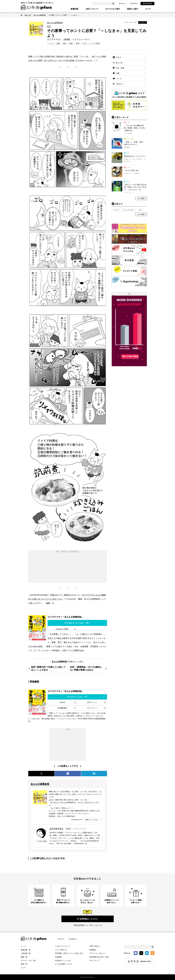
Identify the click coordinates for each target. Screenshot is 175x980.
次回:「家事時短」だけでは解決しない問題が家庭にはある (86, 668)
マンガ (51, 44)
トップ (23, 946)
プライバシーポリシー (98, 953)
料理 (78, 44)
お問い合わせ (94, 946)
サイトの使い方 (61, 950)
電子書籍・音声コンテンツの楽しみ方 (69, 953)
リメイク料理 (95, 44)
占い (141, 210)
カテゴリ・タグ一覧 (28, 960)
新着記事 (74, 9)
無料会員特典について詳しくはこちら (88, 925)
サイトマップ (94, 960)
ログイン (134, 4)
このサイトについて (62, 946)
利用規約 (93, 950)
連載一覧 (24, 957)
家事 (58, 44)
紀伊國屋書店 (62, 708)
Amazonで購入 (62, 629)
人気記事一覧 (26, 953)
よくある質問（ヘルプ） (64, 964)
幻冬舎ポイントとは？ (63, 960)
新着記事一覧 (26, 950)
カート (122, 4)
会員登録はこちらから (87, 919)
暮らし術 (28, 15)
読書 (118, 73)
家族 (71, 44)
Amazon (62, 702)
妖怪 (65, 44)
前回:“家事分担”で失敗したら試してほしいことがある (48, 668)
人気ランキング (92, 9)
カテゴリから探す (113, 9)
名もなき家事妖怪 (40, 15)
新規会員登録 (147, 3)
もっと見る (141, 198)
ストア (148, 9)
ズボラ (85, 44)
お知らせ (120, 84)
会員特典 (58, 957)
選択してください (92, 820)
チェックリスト (129, 210)
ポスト (143, 22)
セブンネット (92, 708)
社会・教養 (120, 68)
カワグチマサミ (57, 829)
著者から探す (133, 9)
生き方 (119, 57)
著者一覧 (24, 964)
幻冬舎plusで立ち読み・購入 (77, 623)
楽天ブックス (92, 702)
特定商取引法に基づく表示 (99, 957)
